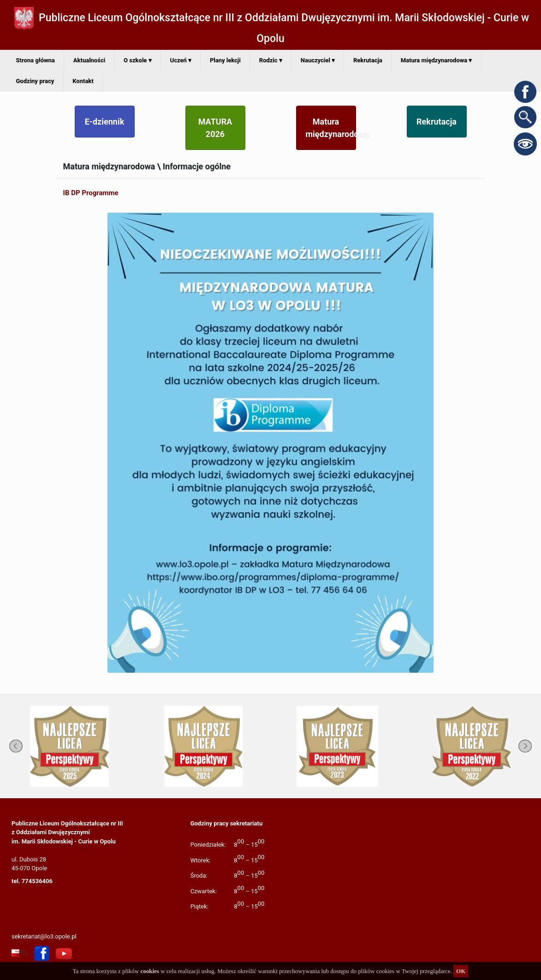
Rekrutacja (368, 60)
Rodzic (271, 60)
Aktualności (89, 60)
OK (461, 971)
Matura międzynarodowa (437, 60)
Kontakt (83, 81)
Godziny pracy (35, 81)
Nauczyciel (318, 60)
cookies (149, 971)
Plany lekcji (225, 60)
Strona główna (36, 60)
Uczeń (181, 60)
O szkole (137, 60)
